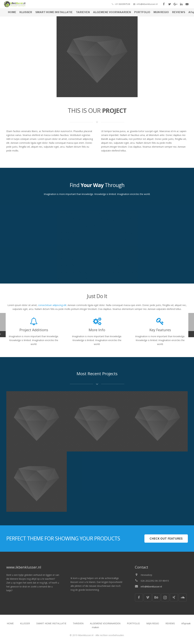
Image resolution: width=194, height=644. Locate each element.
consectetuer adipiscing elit (52, 305)
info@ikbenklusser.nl (147, 4)
